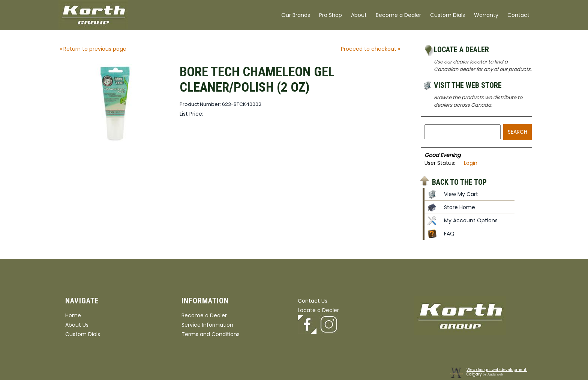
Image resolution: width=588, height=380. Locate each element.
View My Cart (461, 194)
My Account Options (471, 220)
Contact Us (313, 301)
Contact (518, 15)
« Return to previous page (93, 49)
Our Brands (296, 15)
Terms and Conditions (211, 334)
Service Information (207, 325)
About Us (77, 325)
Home (73, 315)
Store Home (460, 207)
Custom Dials (448, 15)
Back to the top (459, 182)
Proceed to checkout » (370, 49)
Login (471, 163)
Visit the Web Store (468, 85)
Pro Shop (331, 15)
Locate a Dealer (461, 50)
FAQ (449, 234)
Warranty (486, 15)
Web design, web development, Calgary (497, 372)
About (359, 15)
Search (517, 132)
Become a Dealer (398, 15)
